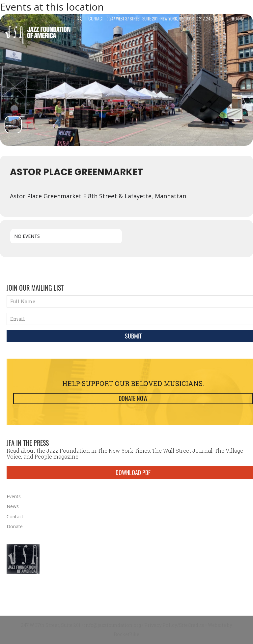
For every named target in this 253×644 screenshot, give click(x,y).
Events (14, 496)
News (13, 506)
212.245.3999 (211, 18)
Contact (96, 18)
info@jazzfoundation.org (112, 625)
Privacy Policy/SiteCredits (174, 625)
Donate (15, 526)
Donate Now (133, 398)
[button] (80, 19)
